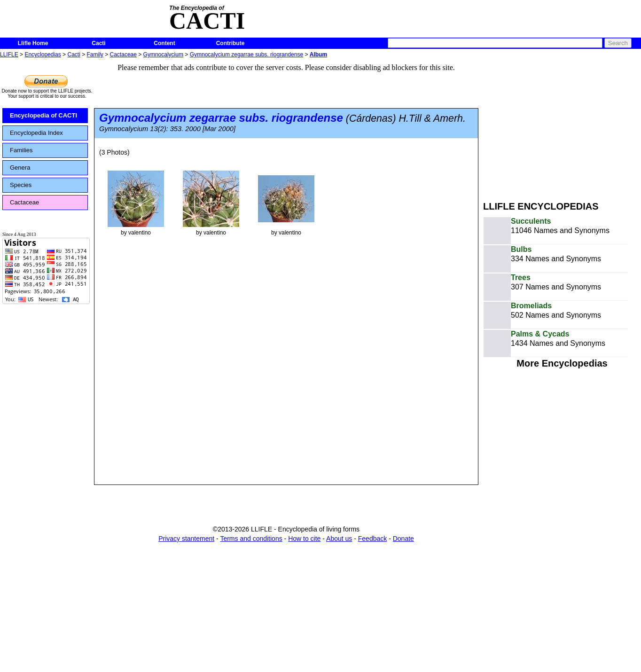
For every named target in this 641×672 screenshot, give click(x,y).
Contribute (231, 43)
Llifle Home (33, 43)
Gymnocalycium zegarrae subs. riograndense (246, 55)
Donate (403, 539)
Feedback (372, 539)
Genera (20, 168)
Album (318, 55)
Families (21, 150)
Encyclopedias (43, 55)
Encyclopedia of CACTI (43, 115)
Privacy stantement (186, 539)
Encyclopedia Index (36, 133)
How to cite (304, 539)
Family (95, 55)
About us (339, 539)
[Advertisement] (562, 126)
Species (21, 185)
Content (164, 43)
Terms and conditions (251, 539)
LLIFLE (9, 55)
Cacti (98, 43)
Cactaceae (123, 55)
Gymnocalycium (163, 55)
